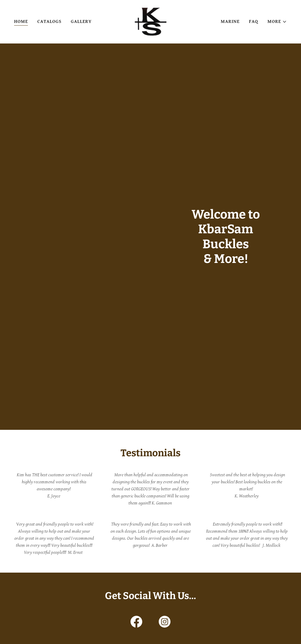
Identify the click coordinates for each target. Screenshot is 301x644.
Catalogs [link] (49, 22)
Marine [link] (230, 22)
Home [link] (21, 22)
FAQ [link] (254, 22)
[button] (277, 22)
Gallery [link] (81, 22)
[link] (151, 22)
